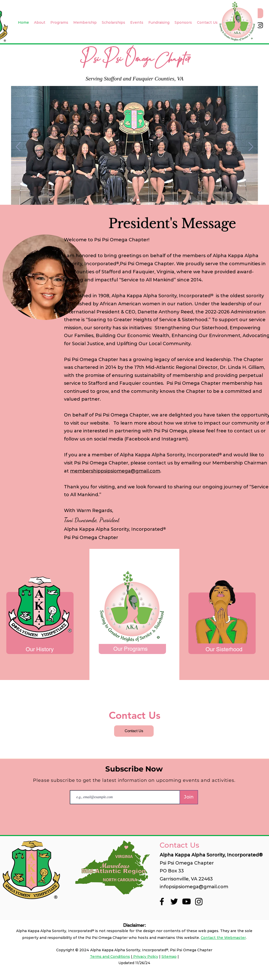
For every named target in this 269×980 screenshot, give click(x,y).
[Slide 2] (132, 200)
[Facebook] (162, 901)
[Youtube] (187, 901)
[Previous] (18, 147)
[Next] (251, 147)
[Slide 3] (138, 200)
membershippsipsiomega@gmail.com (115, 471)
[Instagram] (260, 25)
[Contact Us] (134, 731)
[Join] (189, 797)
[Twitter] (174, 901)
